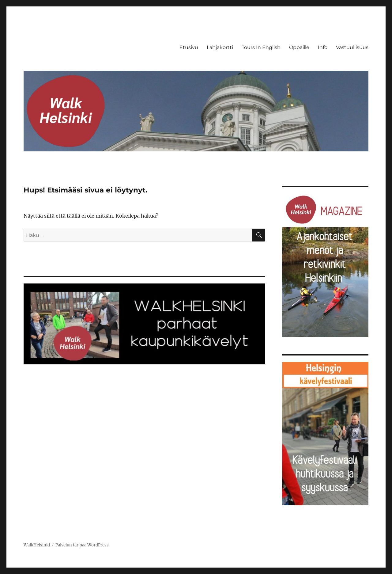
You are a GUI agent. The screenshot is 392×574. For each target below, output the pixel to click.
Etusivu (189, 47)
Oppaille (299, 47)
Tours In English (261, 47)
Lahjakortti (220, 47)
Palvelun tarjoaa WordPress (82, 545)
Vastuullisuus (352, 47)
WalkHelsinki (37, 545)
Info (323, 47)
